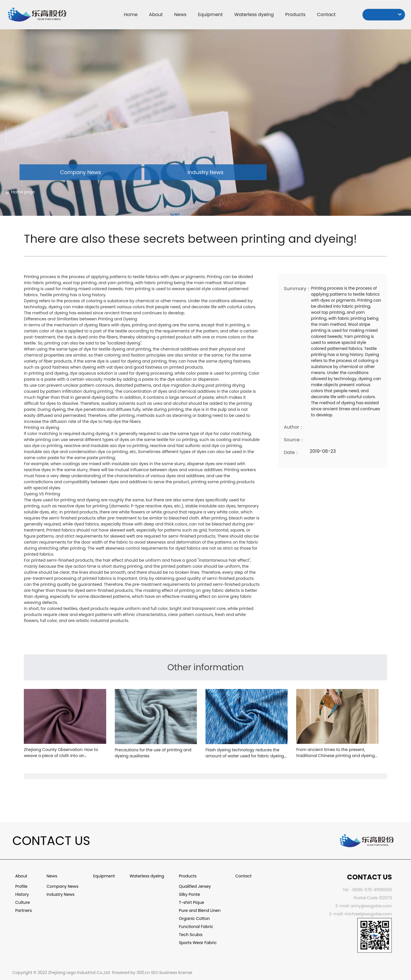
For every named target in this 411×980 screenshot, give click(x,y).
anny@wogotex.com (371, 906)
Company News (81, 172)
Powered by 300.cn (131, 973)
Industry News (205, 172)
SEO (155, 973)
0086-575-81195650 (372, 890)
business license (176, 973)
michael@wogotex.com (368, 914)
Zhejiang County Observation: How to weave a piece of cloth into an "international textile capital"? (61, 756)
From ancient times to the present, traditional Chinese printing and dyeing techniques (336, 756)
